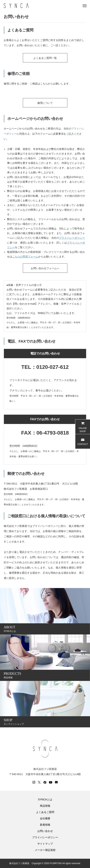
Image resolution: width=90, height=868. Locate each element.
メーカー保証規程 (45, 850)
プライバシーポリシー (72, 238)
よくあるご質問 (45, 812)
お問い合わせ (45, 831)
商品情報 (45, 806)
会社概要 (45, 818)
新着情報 (45, 825)
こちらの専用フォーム (25, 257)
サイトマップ (45, 844)
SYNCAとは (45, 799)
